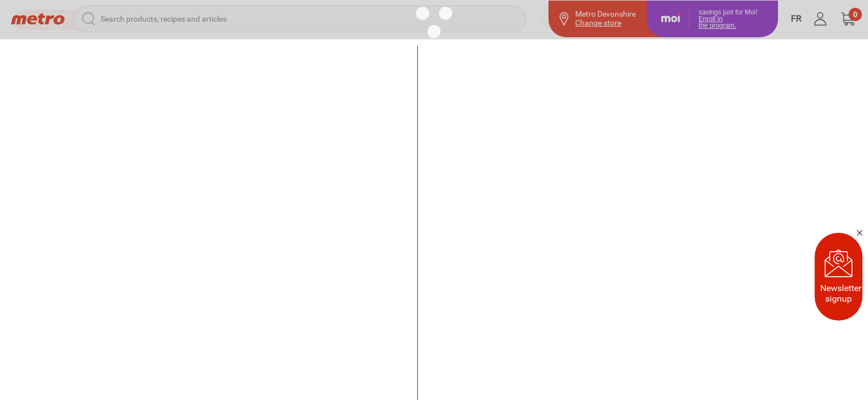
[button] (848, 18)
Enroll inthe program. (717, 22)
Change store (598, 23)
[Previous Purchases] (652, 56)
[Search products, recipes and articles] (300, 18)
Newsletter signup (841, 277)
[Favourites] (742, 56)
